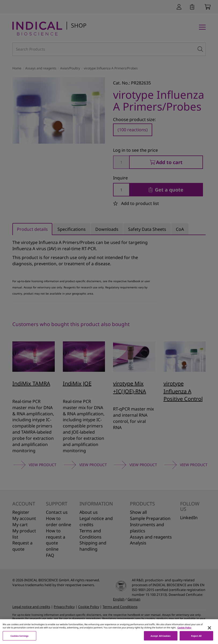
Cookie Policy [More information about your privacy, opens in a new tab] (184, 631)
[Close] (209, 632)
